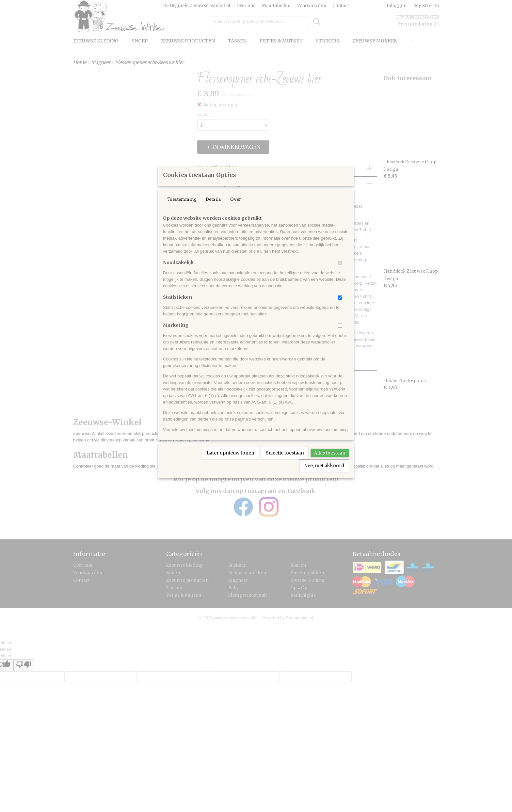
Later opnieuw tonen (231, 461)
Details (213, 208)
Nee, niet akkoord (324, 474)
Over (236, 208)
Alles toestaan (330, 461)
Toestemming (182, 208)
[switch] (340, 271)
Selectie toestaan (285, 461)
